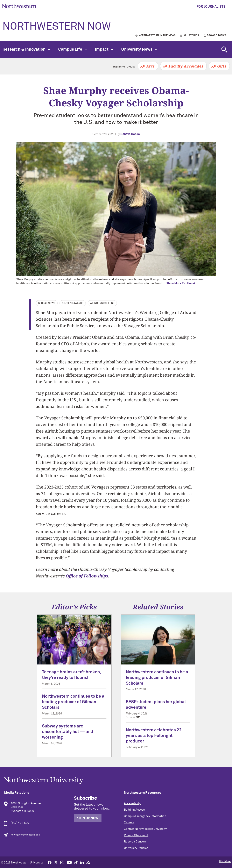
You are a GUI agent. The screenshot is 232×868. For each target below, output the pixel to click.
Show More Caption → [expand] (181, 284)
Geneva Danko (130, 134)
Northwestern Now (57, 27)
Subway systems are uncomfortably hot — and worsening (68, 732)
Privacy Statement (136, 835)
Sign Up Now (88, 818)
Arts (150, 66)
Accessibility (132, 803)
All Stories (191, 36)
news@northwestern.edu (25, 835)
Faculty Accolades (186, 66)
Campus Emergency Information (145, 816)
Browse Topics (217, 36)
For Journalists (211, 7)
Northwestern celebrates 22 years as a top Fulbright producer (154, 736)
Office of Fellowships (87, 576)
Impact (104, 49)
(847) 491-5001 (21, 823)
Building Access (134, 810)
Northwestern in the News (157, 36)
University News (139, 49)
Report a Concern (135, 842)
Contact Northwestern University (145, 829)
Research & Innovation (26, 49)
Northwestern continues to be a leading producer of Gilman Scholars (73, 702)
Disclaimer (225, 862)
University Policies (136, 848)
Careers (129, 823)
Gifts (222, 66)
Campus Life (72, 49)
